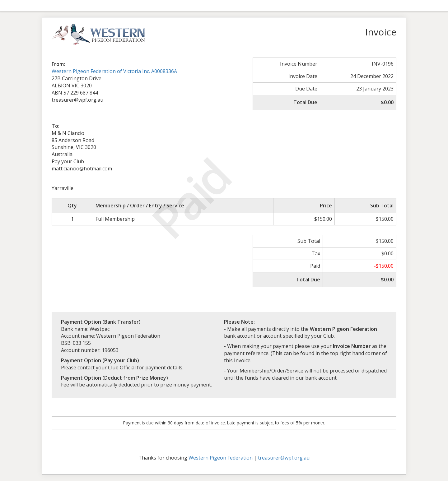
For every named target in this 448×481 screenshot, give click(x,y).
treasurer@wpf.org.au (284, 458)
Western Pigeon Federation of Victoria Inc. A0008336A (114, 71)
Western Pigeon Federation (221, 458)
